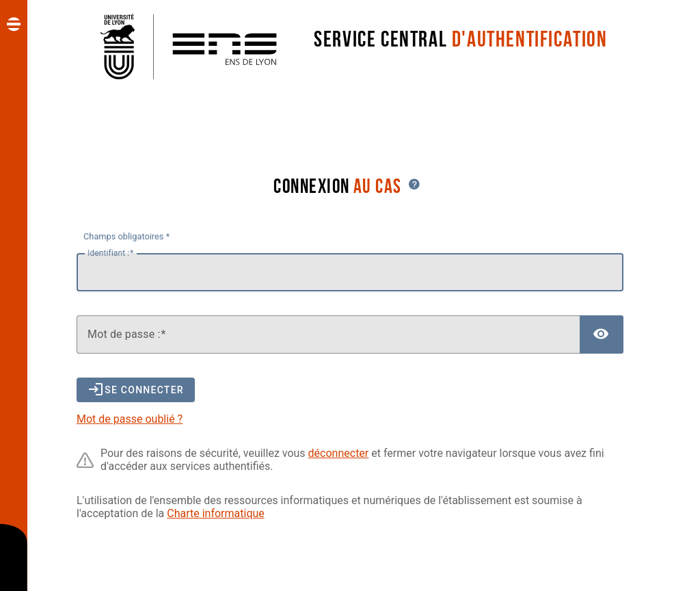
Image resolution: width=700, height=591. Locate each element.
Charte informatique (216, 513)
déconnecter (339, 453)
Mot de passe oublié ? (130, 419)
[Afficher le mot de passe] (602, 334)
